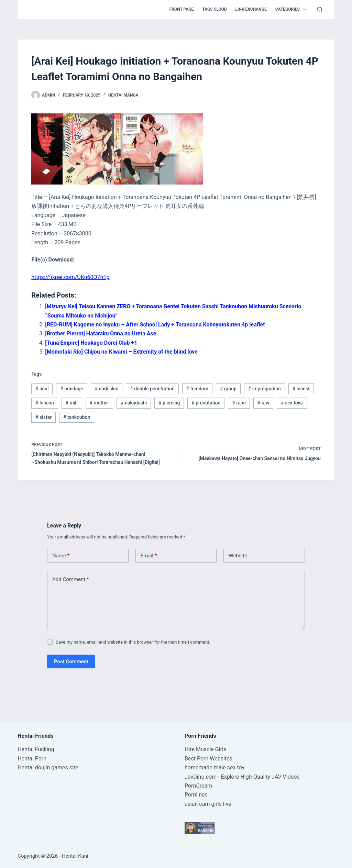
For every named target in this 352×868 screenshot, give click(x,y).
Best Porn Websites (208, 759)
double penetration (152, 389)
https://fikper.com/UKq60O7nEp (70, 277)
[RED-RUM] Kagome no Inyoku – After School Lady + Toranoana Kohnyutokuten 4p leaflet (155, 325)
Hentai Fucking (36, 749)
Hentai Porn (32, 759)
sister (43, 417)
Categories (292, 10)
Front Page (182, 9)
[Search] (320, 9)
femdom (197, 389)
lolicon (45, 403)
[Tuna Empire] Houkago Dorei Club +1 (91, 343)
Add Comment (71, 580)
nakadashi (134, 403)
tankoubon (77, 417)
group (228, 389)
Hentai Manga (123, 95)
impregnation (265, 389)
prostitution (206, 403)
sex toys (292, 403)
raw (263, 403)
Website (238, 556)
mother (100, 403)
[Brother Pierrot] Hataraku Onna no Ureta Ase (101, 333)
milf (72, 403)
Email (149, 556)
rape (239, 403)
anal (42, 389)
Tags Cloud (214, 9)
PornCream (198, 786)
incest (301, 389)
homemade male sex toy (214, 767)
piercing (169, 403)
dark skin (106, 389)
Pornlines (196, 795)
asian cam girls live (208, 804)
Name (61, 556)
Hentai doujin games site (48, 767)
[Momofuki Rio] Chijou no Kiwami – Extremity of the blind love (121, 352)
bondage (71, 389)
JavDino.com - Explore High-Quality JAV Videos (242, 777)
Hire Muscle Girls (205, 749)
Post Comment (71, 661)
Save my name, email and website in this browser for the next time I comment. (133, 642)
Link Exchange (251, 9)
